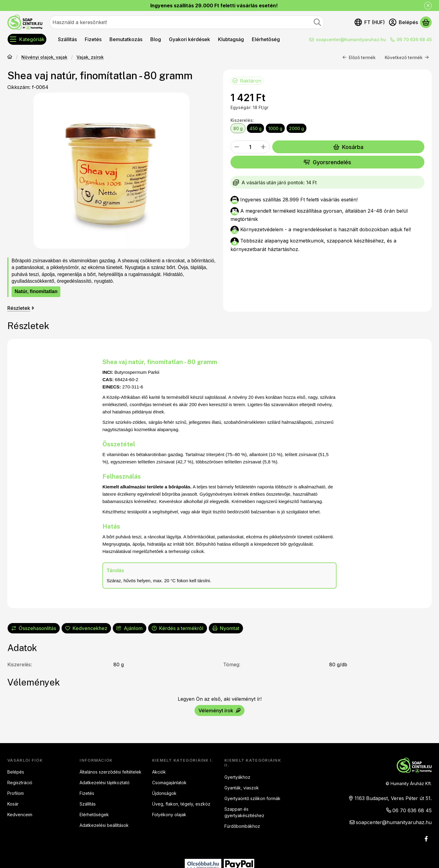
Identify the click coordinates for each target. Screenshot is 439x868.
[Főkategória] (10, 57)
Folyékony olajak (169, 815)
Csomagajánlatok (169, 783)
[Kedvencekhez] (86, 628)
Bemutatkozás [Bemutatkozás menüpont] (126, 39)
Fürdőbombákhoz (242, 826)
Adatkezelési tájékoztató (105, 783)
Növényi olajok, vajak (44, 57)
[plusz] (263, 147)
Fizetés (87, 793)
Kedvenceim (20, 815)
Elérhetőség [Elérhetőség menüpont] (266, 39)
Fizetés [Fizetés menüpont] (93, 39)
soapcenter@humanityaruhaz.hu (351, 39)
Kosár (13, 804)
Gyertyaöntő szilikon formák (252, 798)
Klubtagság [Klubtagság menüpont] (231, 39)
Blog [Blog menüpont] (156, 39)
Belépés (16, 772)
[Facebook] (426, 839)
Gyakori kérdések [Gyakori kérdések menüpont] (189, 39)
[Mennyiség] (250, 147)
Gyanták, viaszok (242, 788)
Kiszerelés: (242, 120)
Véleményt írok (220, 710)
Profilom (16, 793)
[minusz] (237, 147)
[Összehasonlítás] (34, 628)
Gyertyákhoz (237, 777)
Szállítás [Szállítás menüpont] (67, 39)
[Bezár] (428, 6)
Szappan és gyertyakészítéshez (244, 812)
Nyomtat (226, 628)
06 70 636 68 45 (414, 39)
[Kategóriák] (27, 39)
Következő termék (407, 57)
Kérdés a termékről (178, 628)
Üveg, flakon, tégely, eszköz (181, 804)
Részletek (21, 308)
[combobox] (187, 22)
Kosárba (348, 147)
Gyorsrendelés (327, 162)
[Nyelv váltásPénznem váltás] (370, 22)
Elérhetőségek (94, 815)
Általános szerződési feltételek (111, 772)
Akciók (159, 772)
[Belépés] (403, 22)
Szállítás (88, 804)
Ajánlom (130, 628)
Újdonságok (164, 793)
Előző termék (359, 57)
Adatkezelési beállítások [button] (104, 825)
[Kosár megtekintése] (426, 22)
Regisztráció (20, 783)
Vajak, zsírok (90, 57)
